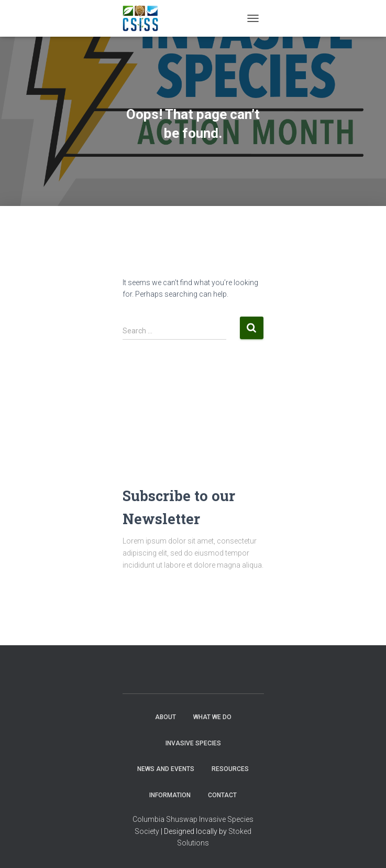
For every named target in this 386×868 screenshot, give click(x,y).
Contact (222, 795)
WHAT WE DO (212, 717)
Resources (230, 769)
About (166, 717)
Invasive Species (193, 743)
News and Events (166, 769)
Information (170, 795)
